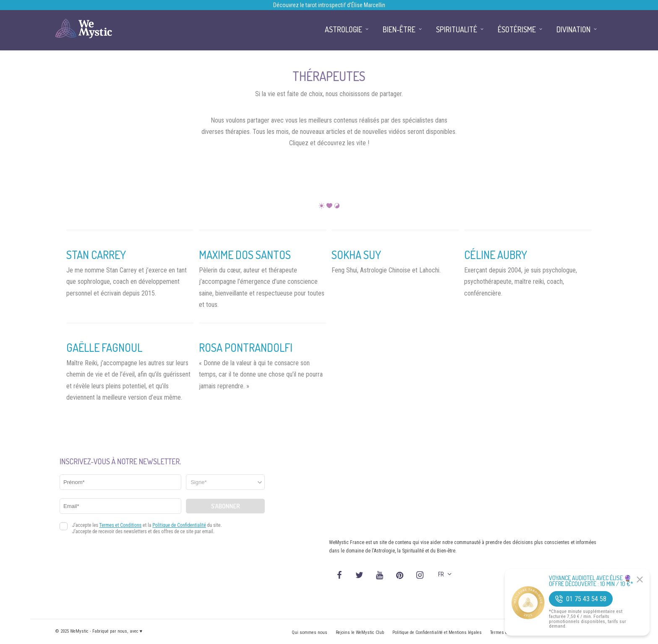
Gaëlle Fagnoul (104, 347)
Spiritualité (457, 29)
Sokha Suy (356, 255)
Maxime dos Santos (245, 255)
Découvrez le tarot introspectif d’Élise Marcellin (329, 5)
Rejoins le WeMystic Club (360, 632)
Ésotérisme (517, 29)
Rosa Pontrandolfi (246, 347)
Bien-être (399, 29)
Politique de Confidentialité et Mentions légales (437, 632)
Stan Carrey (96, 255)
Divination (573, 29)
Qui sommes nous (309, 632)
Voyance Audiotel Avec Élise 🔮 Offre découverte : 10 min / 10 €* (591, 581)
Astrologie (343, 29)
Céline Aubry (496, 255)
